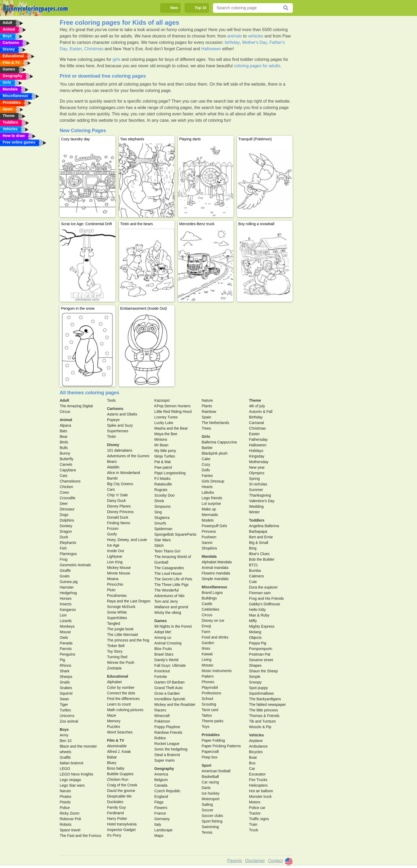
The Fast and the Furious (80, 836)
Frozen (113, 529)
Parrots (66, 649)
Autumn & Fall (261, 412)
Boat (253, 757)
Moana (113, 579)
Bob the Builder (262, 559)
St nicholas (258, 484)
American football (216, 771)
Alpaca (65, 425)
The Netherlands (215, 423)
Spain (206, 417)
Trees (206, 428)
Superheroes (118, 431)
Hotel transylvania (122, 824)
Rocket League (167, 744)
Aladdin (113, 467)
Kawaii (207, 654)
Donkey (66, 526)
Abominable (117, 746)
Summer (256, 490)
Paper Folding (213, 740)
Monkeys (67, 626)
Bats (63, 431)
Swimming (210, 827)
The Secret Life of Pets (173, 579)
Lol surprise (211, 504)
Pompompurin (260, 649)
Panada (66, 643)
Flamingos (68, 554)
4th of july (257, 406)
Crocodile (67, 498)
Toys (205, 727)
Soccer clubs (212, 816)
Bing (253, 548)
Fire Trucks (258, 780)
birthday (232, 42)
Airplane (256, 741)
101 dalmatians (120, 450)
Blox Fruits (163, 649)
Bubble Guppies (120, 774)
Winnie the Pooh (121, 662)
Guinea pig (69, 582)
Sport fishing (212, 821)
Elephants (68, 543)
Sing (158, 512)
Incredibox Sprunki (170, 699)
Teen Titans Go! (167, 551)
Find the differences (123, 699)
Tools (111, 400)
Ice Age (113, 545)
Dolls (206, 470)
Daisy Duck (116, 501)
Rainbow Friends (168, 732)
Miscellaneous (214, 587)
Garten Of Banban (169, 682)
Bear (64, 437)
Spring (254, 479)
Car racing (210, 782)
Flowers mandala (216, 573)
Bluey (112, 763)
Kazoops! (162, 400)
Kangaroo (68, 610)
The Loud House (168, 573)
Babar (112, 757)
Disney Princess (120, 512)
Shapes (255, 665)
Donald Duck (118, 517)
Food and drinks (215, 637)
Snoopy (255, 682)
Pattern (208, 676)
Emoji (206, 626)
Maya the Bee (166, 434)
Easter (76, 49)
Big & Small (258, 543)
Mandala (209, 556)
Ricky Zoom (69, 813)
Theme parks (212, 721)
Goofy (112, 534)
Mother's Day (255, 42)
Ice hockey (210, 793)
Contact (275, 861)
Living (207, 660)
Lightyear (115, 556)
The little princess (263, 710)
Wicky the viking (168, 613)
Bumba (255, 571)
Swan (64, 699)
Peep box (209, 757)
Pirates (65, 796)
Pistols (65, 802)
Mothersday (259, 462)
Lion (63, 615)
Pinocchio (115, 584)
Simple (255, 677)
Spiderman (163, 529)
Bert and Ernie (261, 537)
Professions (211, 693)
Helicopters (258, 785)
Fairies (207, 476)
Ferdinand (115, 813)
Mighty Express (262, 626)
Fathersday (258, 439)
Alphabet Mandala (217, 562)
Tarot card (210, 710)
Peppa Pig (258, 643)
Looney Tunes (166, 417)
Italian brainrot (71, 763)
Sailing (207, 804)
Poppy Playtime (167, 727)
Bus (252, 763)
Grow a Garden (167, 693)
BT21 (253, 565)
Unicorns (67, 716)
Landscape (163, 830)
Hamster (67, 587)
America (161, 774)
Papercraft (210, 752)
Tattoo (207, 715)
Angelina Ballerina (264, 526)
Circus (207, 615)
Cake (206, 459)
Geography (164, 769)
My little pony (165, 451)
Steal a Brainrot (167, 755)
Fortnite (160, 677)
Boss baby (116, 768)
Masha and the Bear (171, 428)
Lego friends (212, 498)
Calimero (256, 576)
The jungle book (120, 629)
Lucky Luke (164, 423)
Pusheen (209, 537)
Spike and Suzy (120, 425)
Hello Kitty (257, 610)
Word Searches (120, 732)
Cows (64, 492)
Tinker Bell (116, 646)
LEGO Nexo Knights (76, 774)
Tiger (64, 705)
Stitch (159, 546)
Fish (63, 548)
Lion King (115, 562)
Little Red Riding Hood (173, 412)
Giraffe (65, 571)
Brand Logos (212, 593)
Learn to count (119, 704)
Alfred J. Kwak (119, 752)
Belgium (161, 780)
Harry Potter (117, 819)
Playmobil (210, 687)
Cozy (206, 464)
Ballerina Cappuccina (219, 442)
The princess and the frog (128, 640)
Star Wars (162, 540)
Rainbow (209, 412)
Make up (209, 509)
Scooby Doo (164, 495)
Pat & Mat (162, 462)
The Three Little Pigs (171, 585)
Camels (66, 464)
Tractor (255, 813)
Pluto (111, 590)
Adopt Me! (163, 632)
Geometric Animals (75, 565)
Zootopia (114, 668)
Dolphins (67, 520)
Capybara (68, 470)
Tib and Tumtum (262, 721)
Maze (111, 715)
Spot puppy (258, 688)
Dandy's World (166, 660)
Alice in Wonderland (123, 473)
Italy (158, 824)
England (161, 796)
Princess (209, 531)
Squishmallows (261, 693)
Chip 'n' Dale (117, 495)
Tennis (207, 832)
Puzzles (113, 727)
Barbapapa (258, 531)
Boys (64, 729)
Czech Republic (167, 791)
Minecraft (162, 716)
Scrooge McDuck (121, 607)
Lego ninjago (70, 780)
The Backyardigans (265, 699)
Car (252, 769)
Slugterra (162, 518)
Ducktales (115, 802)
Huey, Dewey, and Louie (127, 540)
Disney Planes (119, 506)
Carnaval (256, 423)
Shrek (159, 501)
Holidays (256, 451)
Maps (159, 836)
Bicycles (256, 752)
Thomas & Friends (264, 716)
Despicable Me (119, 796)
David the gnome (121, 791)
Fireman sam (260, 593)
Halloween (211, 49)
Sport (207, 765)
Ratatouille (163, 484)
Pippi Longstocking (170, 473)
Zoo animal (69, 721)
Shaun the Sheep (263, 671)
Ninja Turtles (165, 456)
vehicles (256, 36)
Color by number (121, 687)
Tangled (113, 623)
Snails (65, 682)
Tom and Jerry (166, 601)
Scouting (209, 704)
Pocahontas (117, 596)
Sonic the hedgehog (171, 749)
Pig (62, 660)
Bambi (112, 478)
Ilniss (206, 648)
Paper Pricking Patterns (221, 746)
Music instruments (217, 671)
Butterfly (66, 459)
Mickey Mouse (119, 568)
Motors (255, 802)
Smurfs (160, 523)
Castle (207, 604)
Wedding (256, 506)
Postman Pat (260, 654)
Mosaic (207, 665)
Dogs (64, 515)
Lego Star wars (72, 785)
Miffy (253, 621)
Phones (208, 682)
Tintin (111, 437)
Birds (64, 442)
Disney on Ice (213, 620)
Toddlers (257, 520)
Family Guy (116, 807)
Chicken (66, 487)
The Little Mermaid (122, 635)
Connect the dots (121, 693)
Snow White (117, 612)
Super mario (164, 760)
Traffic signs (259, 819)
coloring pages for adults (257, 66)
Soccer (207, 810)
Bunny (65, 453)
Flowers (161, 808)
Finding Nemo (118, 523)
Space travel (70, 830)
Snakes (66, 688)
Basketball (210, 777)
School (207, 699)
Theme (255, 400)
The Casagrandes (169, 568)
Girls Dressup (213, 481)
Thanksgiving (260, 495)
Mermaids (210, 515)
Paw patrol (163, 467)
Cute (253, 582)
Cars (111, 489)
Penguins (67, 654)
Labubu (208, 492)
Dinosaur (67, 509)
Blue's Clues (259, 554)
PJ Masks (162, 479)
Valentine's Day (262, 501)
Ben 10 (65, 741)
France (160, 813)
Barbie (207, 448)
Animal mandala (215, 568)
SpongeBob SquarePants (175, 534)
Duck (64, 537)
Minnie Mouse (118, 573)
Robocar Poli (70, 819)
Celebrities (210, 609)
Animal (66, 420)
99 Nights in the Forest (173, 626)
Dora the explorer (263, 587)
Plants (207, 406)
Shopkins (209, 548)
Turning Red (117, 657)
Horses (65, 598)
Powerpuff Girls (214, 526)
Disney (113, 445)
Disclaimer (255, 861)
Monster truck (260, 796)
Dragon (66, 531)
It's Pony (114, 835)
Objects (255, 638)
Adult (64, 400)
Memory (114, 721)
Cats (63, 476)
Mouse (65, 632)
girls (116, 59)
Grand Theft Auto (168, 688)
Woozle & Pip (260, 727)
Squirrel (66, 693)
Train (253, 824)
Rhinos (65, 665)
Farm (206, 632)
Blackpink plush (214, 453)
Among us (163, 638)
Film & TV (116, 740)
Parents (234, 861)
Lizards (66, 621)
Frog (63, 559)
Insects (65, 604)
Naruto (65, 791)
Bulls (64, 448)
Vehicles (256, 735)
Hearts (207, 487)
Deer (64, 504)
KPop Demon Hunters (172, 406)
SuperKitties (117, 618)
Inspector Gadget (121, 830)
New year (257, 467)
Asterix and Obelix (122, 414)
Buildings (209, 598)
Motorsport (210, 799)
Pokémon (162, 721)
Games (160, 621)
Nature (207, 400)
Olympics (257, 473)
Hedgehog (68, 593)
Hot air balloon (261, 791)
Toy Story (115, 651)
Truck (253, 830)
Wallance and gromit (171, 607)
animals (235, 36)
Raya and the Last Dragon (129, 601)
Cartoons (115, 409)
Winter (254, 512)
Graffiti (65, 757)
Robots (65, 824)
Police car (257, 808)
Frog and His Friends (266, 598)
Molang (255, 632)
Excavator (257, 774)
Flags (159, 802)
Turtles (65, 710)
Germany (162, 819)
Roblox (160, 738)
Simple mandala (215, 579)
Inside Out (115, 551)
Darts (206, 788)
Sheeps (66, 677)
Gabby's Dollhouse (264, 604)
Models (208, 520)
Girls (206, 437)
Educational (117, 676)
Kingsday (257, 456)
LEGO (65, 769)
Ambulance (258, 746)
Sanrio (207, 543)
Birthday (256, 417)
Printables (211, 735)
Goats (64, 576)
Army (64, 735)
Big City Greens (120, 484)
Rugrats (161, 490)
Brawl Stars (164, 654)
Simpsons (162, 506)
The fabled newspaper (267, 705)
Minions (161, 439)
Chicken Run (118, 779)
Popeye (113, 420)
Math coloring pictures (125, 710)
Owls (64, 638)
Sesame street (261, 660)
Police (65, 808)
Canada (161, 785)
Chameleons (70, 481)
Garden (208, 643)
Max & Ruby (259, 615)
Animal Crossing (168, 643)
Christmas (94, 49)
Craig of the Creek (122, 785)
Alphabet (114, 682)
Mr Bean (161, 445)
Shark (64, 671)
